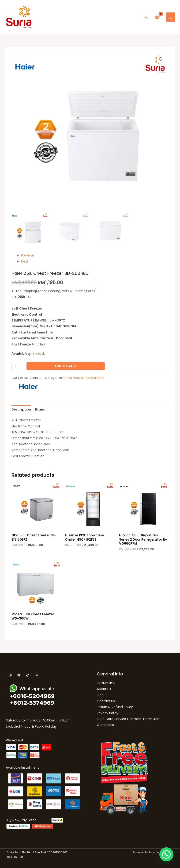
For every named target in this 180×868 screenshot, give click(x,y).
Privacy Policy (108, 713)
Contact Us (106, 701)
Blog (100, 695)
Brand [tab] (40, 409)
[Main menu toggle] (171, 17)
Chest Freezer (73, 378)
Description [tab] (21, 409)
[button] (146, 17)
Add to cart (66, 366)
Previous (28, 255)
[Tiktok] (28, 675)
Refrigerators (94, 378)
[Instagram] (10, 675)
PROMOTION (106, 683)
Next (25, 262)
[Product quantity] (17, 366)
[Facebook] (19, 675)
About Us (104, 689)
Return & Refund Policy (115, 707)
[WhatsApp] (36, 675)
